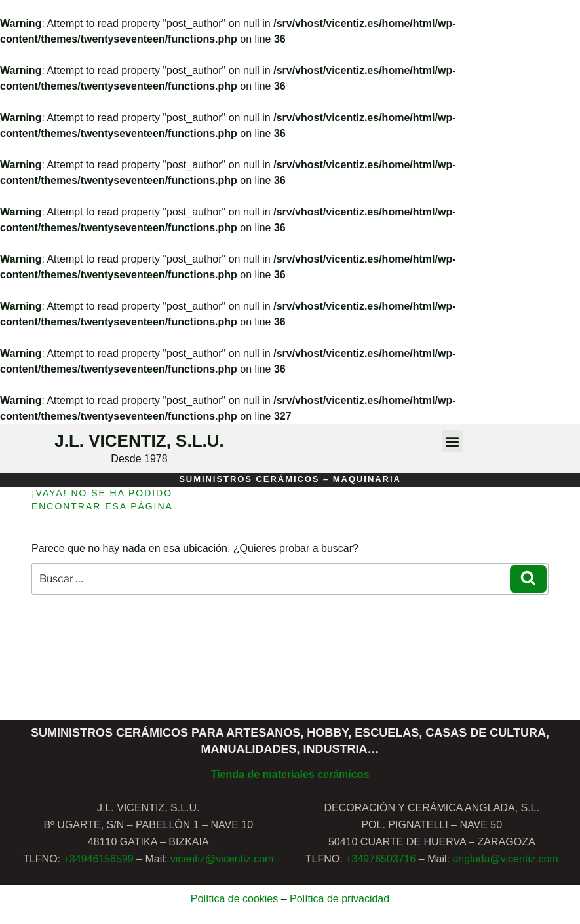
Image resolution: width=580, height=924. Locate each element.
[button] (453, 441)
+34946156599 (98, 859)
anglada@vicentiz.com (505, 859)
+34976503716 (380, 859)
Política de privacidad (339, 899)
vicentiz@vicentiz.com (222, 859)
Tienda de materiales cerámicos (290, 774)
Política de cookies (234, 899)
